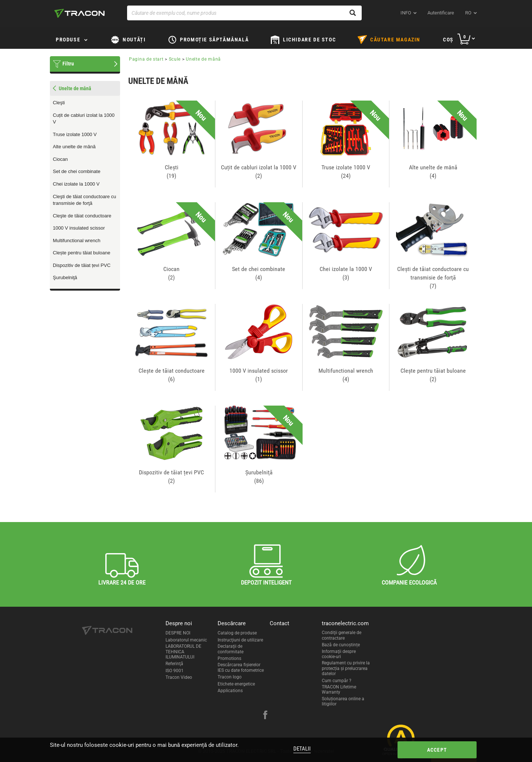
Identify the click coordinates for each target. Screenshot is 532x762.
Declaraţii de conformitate (231, 649)
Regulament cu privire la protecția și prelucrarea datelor (346, 668)
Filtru (68, 64)
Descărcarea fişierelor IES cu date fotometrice (241, 667)
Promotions (229, 658)
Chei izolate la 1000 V (76, 184)
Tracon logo (230, 677)
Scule (175, 59)
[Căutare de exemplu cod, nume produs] (244, 13)
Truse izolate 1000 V (75, 134)
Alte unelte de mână (74, 147)
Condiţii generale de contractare (342, 635)
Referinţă (174, 664)
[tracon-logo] (79, 13)
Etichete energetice (236, 684)
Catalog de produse (237, 633)
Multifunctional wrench (77, 241)
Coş (448, 40)
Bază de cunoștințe (341, 645)
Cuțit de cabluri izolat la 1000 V (84, 119)
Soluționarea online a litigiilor (343, 701)
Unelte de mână (203, 59)
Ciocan (60, 159)
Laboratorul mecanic (186, 640)
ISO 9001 (175, 671)
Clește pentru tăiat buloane (81, 253)
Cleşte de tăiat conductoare (82, 216)
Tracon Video (179, 677)
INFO (406, 13)
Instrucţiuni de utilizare (240, 640)
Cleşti (59, 103)
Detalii (302, 749)
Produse (68, 40)
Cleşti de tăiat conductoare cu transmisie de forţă (84, 200)
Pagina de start (146, 59)
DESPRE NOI (178, 633)
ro (468, 13)
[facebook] (265, 716)
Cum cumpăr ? (337, 681)
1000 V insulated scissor (79, 228)
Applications (230, 691)
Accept (437, 750)
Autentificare (441, 13)
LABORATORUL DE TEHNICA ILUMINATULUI (183, 652)
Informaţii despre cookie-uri (339, 654)
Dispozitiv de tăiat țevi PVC (82, 265)
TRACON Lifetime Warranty (339, 690)
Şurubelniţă (65, 277)
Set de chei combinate (77, 171)
